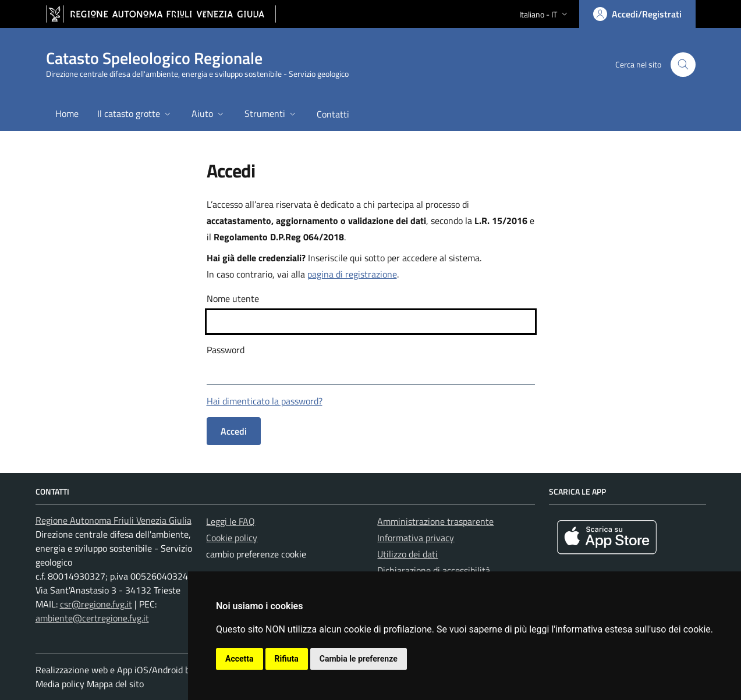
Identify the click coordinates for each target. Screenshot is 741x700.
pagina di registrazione (352, 274)
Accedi (234, 431)
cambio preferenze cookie (256, 554)
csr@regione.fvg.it (96, 604)
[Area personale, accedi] (637, 14)
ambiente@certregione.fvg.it (92, 618)
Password (226, 350)
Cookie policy (232, 538)
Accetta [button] (240, 659)
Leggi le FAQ (231, 521)
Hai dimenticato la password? (265, 401)
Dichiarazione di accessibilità (434, 570)
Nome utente (233, 299)
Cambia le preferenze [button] (359, 659)
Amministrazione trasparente (435, 521)
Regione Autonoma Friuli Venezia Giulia (114, 520)
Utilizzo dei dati (407, 554)
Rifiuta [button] (287, 659)
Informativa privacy (416, 538)
